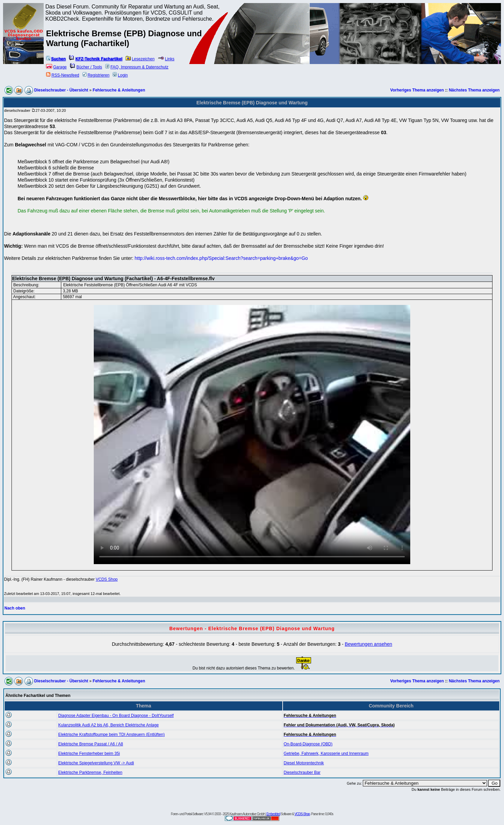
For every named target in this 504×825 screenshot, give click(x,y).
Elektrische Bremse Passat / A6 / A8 (91, 744)
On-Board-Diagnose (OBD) (308, 744)
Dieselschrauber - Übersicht (61, 90)
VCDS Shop (107, 579)
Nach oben (15, 608)
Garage (56, 67)
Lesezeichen (140, 59)
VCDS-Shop (302, 814)
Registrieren (96, 75)
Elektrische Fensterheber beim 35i (89, 754)
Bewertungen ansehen (368, 644)
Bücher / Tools (86, 67)
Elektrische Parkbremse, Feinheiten (90, 772)
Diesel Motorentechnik (304, 763)
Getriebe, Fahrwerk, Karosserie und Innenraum (326, 754)
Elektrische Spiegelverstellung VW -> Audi (96, 763)
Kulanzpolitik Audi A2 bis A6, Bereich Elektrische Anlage (108, 725)
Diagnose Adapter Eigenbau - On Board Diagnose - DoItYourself (116, 716)
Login (120, 75)
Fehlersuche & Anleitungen (119, 90)
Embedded (273, 814)
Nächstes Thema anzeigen (474, 90)
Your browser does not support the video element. (252, 435)
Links (166, 59)
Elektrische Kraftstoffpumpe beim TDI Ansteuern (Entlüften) (111, 735)
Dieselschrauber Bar (302, 772)
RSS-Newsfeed (63, 75)
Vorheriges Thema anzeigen (417, 90)
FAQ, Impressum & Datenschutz (137, 67)
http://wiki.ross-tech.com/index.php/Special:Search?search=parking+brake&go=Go (221, 258)
